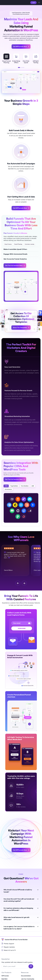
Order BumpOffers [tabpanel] (16, 58)
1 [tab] (19, 67)
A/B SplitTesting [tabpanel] (36, 58)
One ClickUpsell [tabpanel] (26, 58)
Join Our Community (28, 979)
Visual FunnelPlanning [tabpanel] (6, 58)
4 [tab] (24, 67)
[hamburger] (39, 3)
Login (33, 3)
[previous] (18, 583)
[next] (24, 583)
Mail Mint (4, 979)
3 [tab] (22, 67)
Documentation (26, 976)
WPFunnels (5, 976)
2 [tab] (21, 67)
